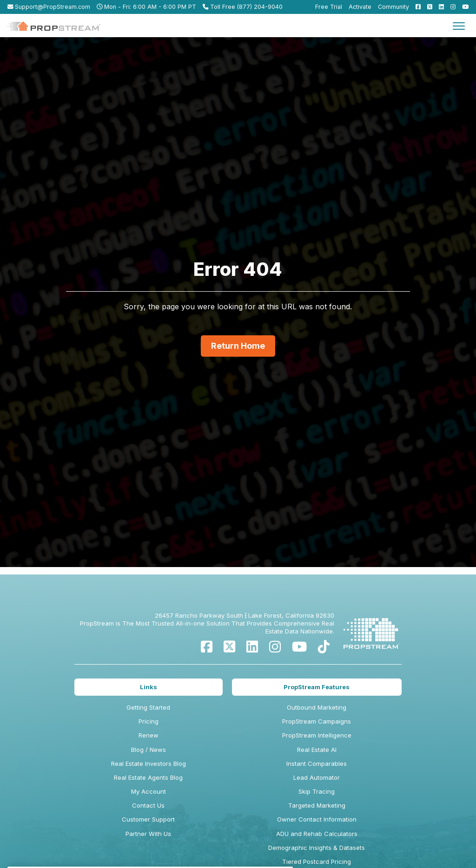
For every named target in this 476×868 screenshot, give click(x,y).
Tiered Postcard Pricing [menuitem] (317, 861)
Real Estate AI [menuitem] (317, 750)
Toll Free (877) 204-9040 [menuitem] (243, 7)
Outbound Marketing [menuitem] (317, 707)
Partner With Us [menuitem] (148, 834)
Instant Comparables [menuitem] (317, 764)
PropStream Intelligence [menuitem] (317, 735)
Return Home (238, 346)
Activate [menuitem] (360, 7)
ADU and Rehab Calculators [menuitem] (317, 834)
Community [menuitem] (393, 7)
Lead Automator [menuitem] (317, 777)
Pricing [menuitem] (149, 721)
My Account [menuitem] (149, 791)
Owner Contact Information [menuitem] (317, 819)
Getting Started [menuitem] (148, 707)
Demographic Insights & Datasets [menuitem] (317, 848)
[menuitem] (416, 7)
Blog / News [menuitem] (149, 750)
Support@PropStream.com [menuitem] (49, 7)
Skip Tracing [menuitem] (317, 791)
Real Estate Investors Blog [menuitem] (149, 764)
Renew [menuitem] (149, 735)
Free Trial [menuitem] (329, 7)
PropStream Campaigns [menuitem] (317, 721)
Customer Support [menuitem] (148, 819)
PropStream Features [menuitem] (317, 687)
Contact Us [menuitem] (148, 805)
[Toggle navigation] (459, 26)
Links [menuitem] (149, 687)
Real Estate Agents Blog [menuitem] (148, 777)
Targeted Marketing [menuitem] (317, 805)
